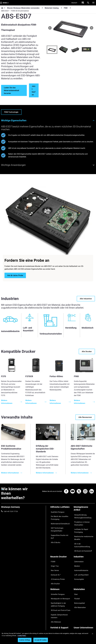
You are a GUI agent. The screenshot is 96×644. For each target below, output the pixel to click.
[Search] (88, 3)
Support (53, 607)
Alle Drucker (54, 567)
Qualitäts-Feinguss (57, 511)
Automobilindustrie (80, 557)
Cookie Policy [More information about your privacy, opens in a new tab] (22, 636)
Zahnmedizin (78, 551)
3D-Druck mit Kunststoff (82, 542)
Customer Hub (55, 617)
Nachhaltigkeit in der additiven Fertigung (61, 584)
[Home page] (1, 8)
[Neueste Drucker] (61, 547)
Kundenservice (55, 620)
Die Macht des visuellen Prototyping (58, 516)
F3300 (52, 551)
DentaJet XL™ (55, 561)
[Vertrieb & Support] (61, 604)
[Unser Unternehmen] (84, 604)
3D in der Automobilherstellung (84, 538)
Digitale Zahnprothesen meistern (58, 593)
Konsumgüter (78, 564)
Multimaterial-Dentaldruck (59, 521)
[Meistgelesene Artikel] (84, 509)
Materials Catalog (52, 8)
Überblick (77, 607)
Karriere (76, 617)
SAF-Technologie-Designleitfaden (56, 525)
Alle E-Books (54, 533)
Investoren (77, 627)
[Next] (92, 28)
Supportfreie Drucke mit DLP (60, 530)
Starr (75, 576)
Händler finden (55, 611)
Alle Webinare (55, 598)
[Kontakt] (83, 3)
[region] (48, 637)
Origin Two (54, 554)
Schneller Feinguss (57, 576)
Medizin (76, 554)
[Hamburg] (93, 3)
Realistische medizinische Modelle (82, 534)
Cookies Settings (25, 640)
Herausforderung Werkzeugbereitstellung (82, 516)
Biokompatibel (79, 583)
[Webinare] (61, 573)
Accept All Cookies (41, 640)
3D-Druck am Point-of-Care (59, 589)
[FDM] (70, 8)
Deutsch (75, 3)
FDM (66, 8)
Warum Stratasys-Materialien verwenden (23, 8)
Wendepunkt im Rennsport (59, 580)
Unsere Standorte (80, 614)
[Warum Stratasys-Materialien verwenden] (42, 8)
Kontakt (76, 611)
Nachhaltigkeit (79, 623)
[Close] (93, 634)
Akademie (77, 620)
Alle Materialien (79, 586)
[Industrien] (84, 547)
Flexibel (76, 580)
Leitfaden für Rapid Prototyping (80, 528)
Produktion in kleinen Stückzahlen (81, 522)
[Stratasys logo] (4, 3)
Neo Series (54, 557)
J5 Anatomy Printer (57, 564)
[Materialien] (84, 573)
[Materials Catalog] (61, 8)
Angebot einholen (56, 614)
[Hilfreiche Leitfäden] (61, 508)
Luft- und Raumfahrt (81, 561)
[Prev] (50, 28)
